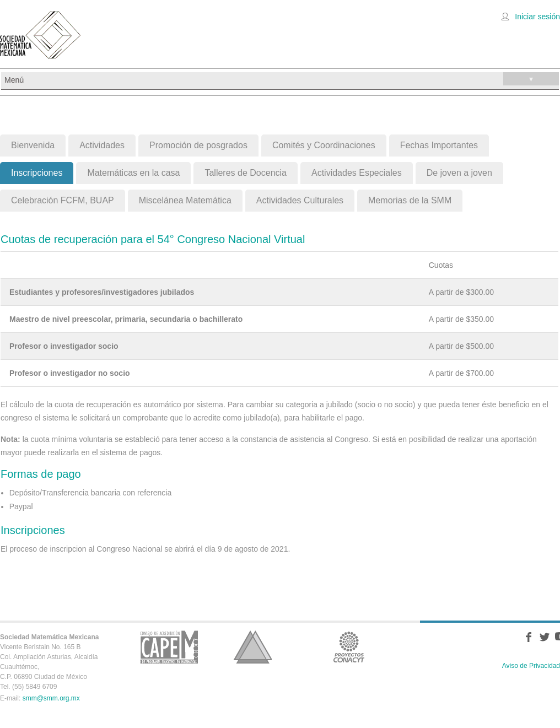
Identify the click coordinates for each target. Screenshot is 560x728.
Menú (282, 79)
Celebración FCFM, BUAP (63, 200)
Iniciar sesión (537, 17)
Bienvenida (33, 145)
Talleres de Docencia (246, 173)
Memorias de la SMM (410, 200)
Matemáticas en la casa (133, 173)
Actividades (102, 145)
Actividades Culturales (300, 200)
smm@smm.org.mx (51, 698)
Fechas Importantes (439, 145)
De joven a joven (459, 173)
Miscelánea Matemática (185, 200)
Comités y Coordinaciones (324, 145)
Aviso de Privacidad (531, 666)
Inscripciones (37, 173)
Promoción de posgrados (198, 145)
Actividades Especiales (357, 173)
